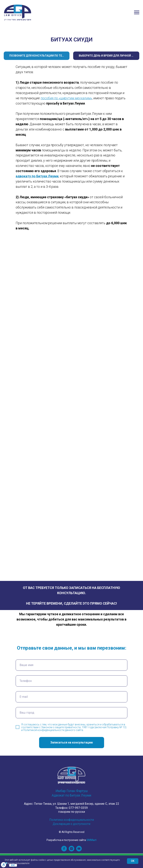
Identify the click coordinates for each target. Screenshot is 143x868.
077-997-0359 (78, 808)
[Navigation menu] (137, 13)
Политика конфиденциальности (72, 820)
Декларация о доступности (71, 824)
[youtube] (79, 850)
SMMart (91, 840)
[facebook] (64, 850)
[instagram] (71, 850)
